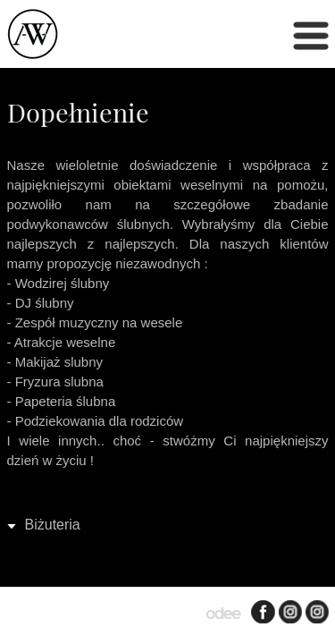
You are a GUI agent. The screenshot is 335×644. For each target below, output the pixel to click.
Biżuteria (53, 525)
